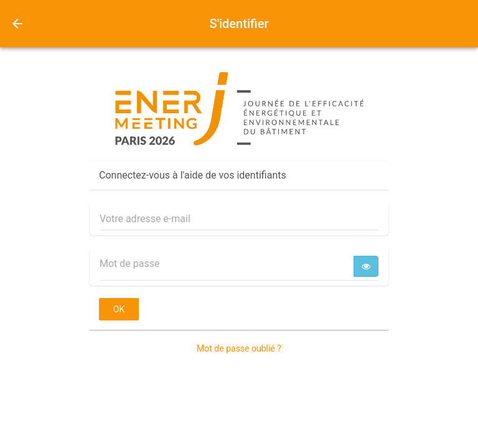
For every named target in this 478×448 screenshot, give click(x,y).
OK (119, 309)
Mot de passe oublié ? (239, 348)
